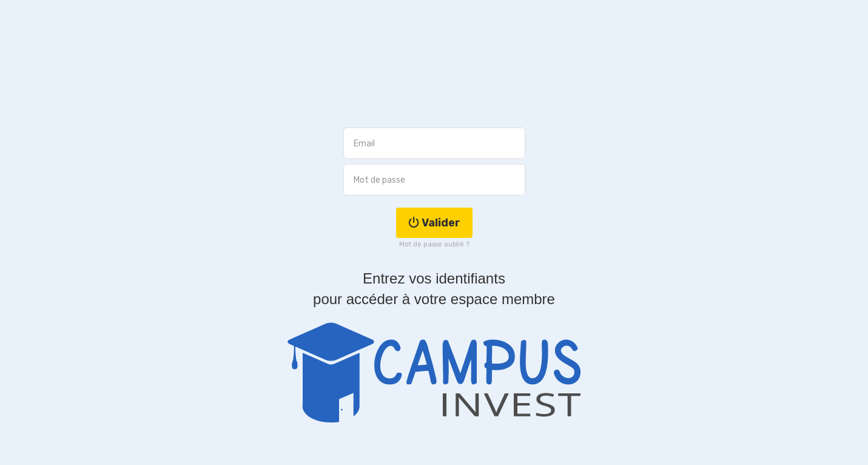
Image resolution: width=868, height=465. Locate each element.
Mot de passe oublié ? (434, 244)
